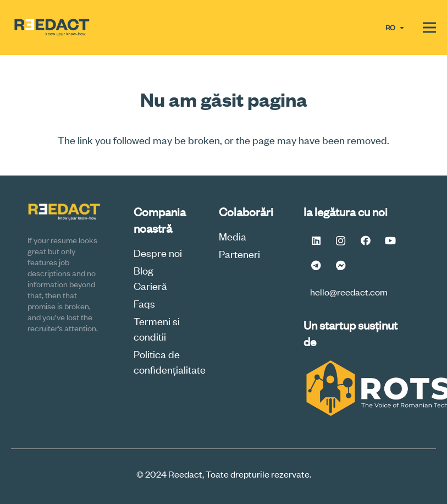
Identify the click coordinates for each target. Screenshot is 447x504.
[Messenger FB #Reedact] (341, 265)
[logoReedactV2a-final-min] (52, 28)
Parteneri (239, 253)
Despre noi (158, 252)
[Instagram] (341, 241)
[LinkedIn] (316, 241)
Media (233, 236)
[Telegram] (316, 265)
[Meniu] (429, 28)
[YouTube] (390, 241)
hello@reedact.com (349, 292)
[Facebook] (365, 241)
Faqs (144, 303)
